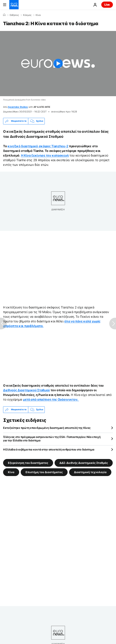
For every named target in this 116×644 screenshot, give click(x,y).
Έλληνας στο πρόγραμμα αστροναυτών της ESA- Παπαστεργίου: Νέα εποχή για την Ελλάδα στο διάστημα (52, 439)
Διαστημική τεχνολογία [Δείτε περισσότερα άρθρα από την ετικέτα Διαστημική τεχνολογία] (90, 472)
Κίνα (38, 15)
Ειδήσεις (14, 15)
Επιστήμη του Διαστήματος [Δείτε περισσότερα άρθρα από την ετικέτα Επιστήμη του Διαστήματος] (44, 472)
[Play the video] (58, 64)
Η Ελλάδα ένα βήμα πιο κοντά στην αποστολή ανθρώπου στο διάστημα (49, 449)
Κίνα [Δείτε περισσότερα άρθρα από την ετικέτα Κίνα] (11, 472)
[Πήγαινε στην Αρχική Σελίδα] (14, 5)
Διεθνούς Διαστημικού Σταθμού (26, 390)
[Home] (4, 15)
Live (107, 5)
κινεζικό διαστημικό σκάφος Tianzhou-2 (38, 146)
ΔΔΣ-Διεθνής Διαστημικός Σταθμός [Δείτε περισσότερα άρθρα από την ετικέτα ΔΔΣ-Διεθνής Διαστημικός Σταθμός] (84, 463)
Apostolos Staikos (18, 107)
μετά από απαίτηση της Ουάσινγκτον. (51, 399)
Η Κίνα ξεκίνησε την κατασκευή (45, 155)
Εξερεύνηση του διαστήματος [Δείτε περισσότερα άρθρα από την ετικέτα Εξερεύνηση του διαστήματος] (28, 463)
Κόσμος (27, 15)
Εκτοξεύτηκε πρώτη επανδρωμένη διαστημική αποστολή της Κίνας (47, 428)
